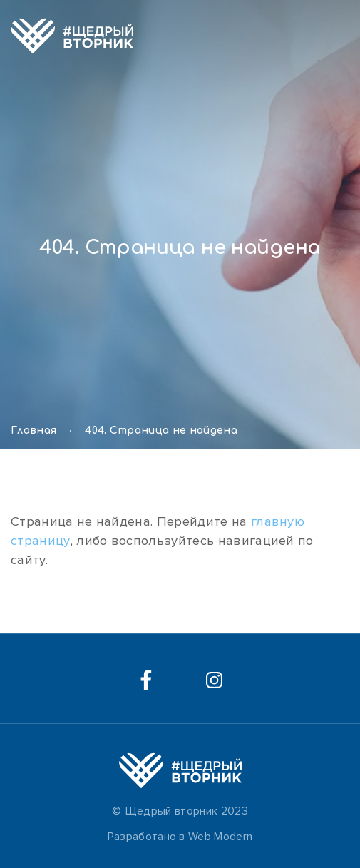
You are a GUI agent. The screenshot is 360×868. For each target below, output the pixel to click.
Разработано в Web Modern (180, 837)
